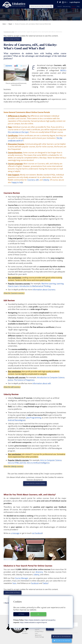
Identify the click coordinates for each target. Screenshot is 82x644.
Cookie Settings (39, 637)
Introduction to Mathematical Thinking (35, 286)
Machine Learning (49, 284)
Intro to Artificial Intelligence (38, 463)
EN (65, 2)
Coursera (31, 180)
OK (38, 614)
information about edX (42, 383)
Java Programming (34, 418)
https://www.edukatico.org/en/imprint (33, 622)
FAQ (78, 6)
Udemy (36, 575)
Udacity (46, 180)
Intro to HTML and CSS (17, 463)
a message (15, 533)
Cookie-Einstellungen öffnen (35, 483)
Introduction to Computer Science (51, 377)
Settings (21, 614)
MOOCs (63, 70)
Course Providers (25, 632)
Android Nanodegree (16, 420)
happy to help (17, 182)
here (14, 583)
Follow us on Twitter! (62, 641)
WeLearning (67, 6)
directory (39, 572)
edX (37, 180)
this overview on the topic (18, 132)
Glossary (25, 630)
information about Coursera (44, 290)
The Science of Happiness (24, 380)
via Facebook (37, 533)
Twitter (45, 583)
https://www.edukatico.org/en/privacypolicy (40, 620)
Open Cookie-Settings (13, 39)
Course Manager (22, 578)
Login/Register (75, 2)
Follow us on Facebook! (62, 636)
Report (74, 6)
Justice (11, 380)
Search (60, 6)
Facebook (35, 583)
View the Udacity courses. (14, 466)
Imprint (37, 630)
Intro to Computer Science (51, 460)
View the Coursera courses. (14, 293)
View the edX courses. (12, 387)
